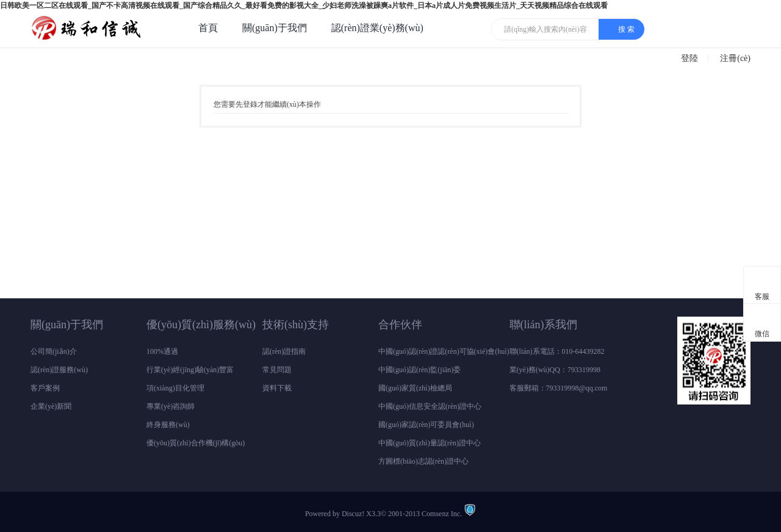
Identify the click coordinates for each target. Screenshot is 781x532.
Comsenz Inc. (442, 514)
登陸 (689, 58)
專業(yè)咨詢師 (171, 406)
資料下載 (277, 388)
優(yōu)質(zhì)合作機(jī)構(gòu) (196, 443)
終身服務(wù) (168, 425)
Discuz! (353, 514)
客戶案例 (45, 388)
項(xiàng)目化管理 (175, 388)
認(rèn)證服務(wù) (59, 370)
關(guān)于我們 (275, 28)
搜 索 (626, 29)
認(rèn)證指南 (284, 351)
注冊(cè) (735, 58)
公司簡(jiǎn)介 (54, 351)
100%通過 (162, 351)
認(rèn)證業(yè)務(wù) (377, 28)
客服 (762, 287)
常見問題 (277, 370)
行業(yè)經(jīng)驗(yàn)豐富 (190, 370)
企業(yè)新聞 (51, 406)
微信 (762, 324)
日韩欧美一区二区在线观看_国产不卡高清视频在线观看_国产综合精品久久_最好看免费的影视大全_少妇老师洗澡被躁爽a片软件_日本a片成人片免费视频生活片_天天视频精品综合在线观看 (304, 5)
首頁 (208, 28)
